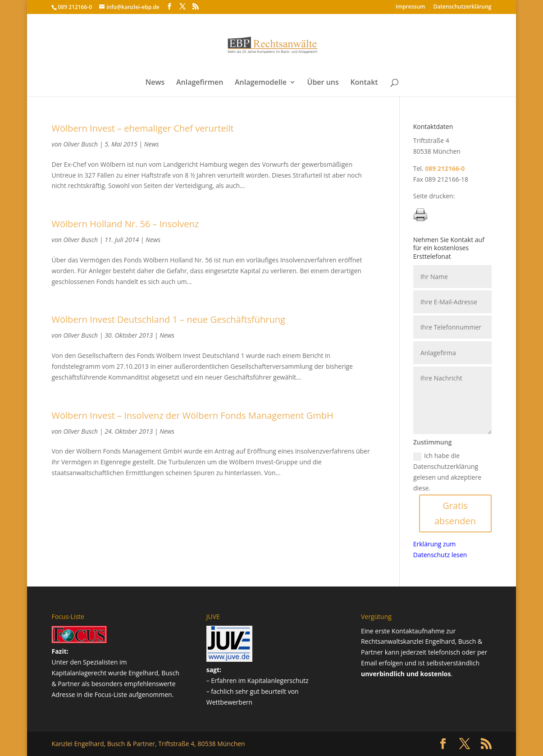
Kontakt (364, 83)
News (155, 83)
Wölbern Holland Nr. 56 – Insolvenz (125, 224)
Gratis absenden (455, 513)
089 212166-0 (75, 7)
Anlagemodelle (261, 83)
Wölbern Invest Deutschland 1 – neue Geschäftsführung (168, 319)
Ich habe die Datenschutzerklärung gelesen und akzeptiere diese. (447, 472)
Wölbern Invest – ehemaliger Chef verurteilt (142, 128)
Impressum (410, 7)
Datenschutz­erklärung (463, 7)
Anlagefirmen (200, 83)
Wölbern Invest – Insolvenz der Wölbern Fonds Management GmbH (192, 415)
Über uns (323, 83)
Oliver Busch (81, 144)
